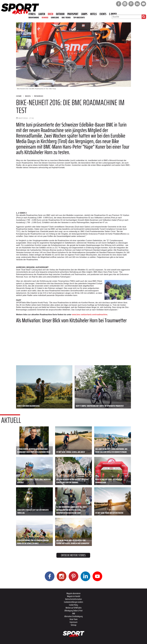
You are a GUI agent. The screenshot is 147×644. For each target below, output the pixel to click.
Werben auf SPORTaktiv (74, 608)
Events (103, 14)
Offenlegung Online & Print (73, 611)
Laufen (42, 14)
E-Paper (113, 14)
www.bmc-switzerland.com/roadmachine (90, 315)
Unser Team (74, 619)
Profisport (73, 14)
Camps (84, 14)
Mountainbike (34, 17)
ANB (74, 613)
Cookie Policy (73, 605)
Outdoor (60, 14)
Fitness (32, 14)
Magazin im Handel (74, 596)
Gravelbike (55, 17)
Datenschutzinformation (73, 599)
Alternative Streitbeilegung (73, 616)
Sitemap (74, 625)
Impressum (73, 622)
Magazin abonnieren (73, 593)
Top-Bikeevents (79, 17)
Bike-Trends (66, 17)
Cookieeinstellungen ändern (73, 602)
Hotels (93, 14)
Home (19, 96)
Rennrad (45, 17)
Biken (50, 14)
